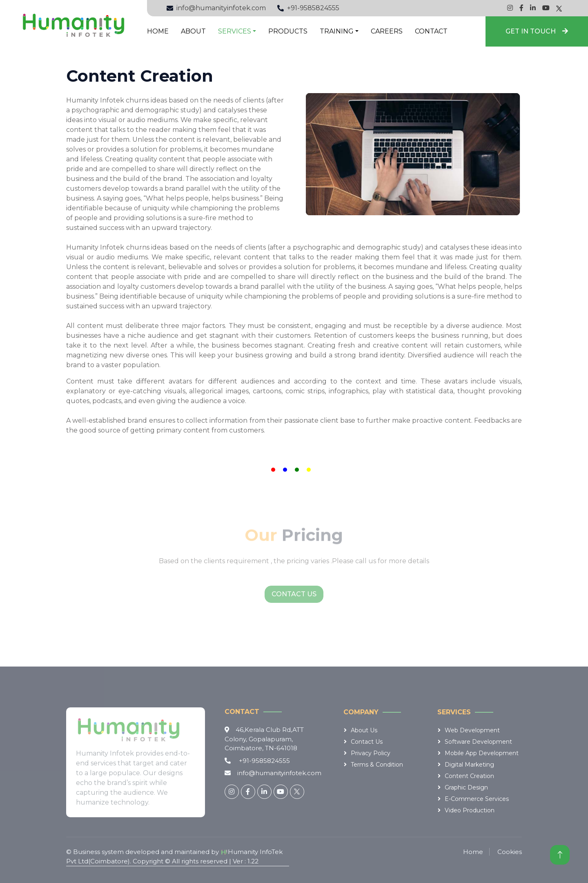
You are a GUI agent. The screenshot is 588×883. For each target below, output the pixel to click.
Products (288, 31)
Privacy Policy (371, 753)
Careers (387, 31)
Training (337, 31)
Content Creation (469, 776)
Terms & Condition (377, 765)
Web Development (472, 730)
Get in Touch (537, 31)
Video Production (470, 810)
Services (235, 31)
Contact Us (294, 594)
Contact (431, 31)
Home (158, 31)
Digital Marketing (469, 765)
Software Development (478, 742)
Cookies (510, 852)
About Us (364, 730)
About (193, 31)
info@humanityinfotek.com (221, 8)
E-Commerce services (477, 799)
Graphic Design (466, 787)
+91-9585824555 (313, 8)
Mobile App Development (482, 753)
